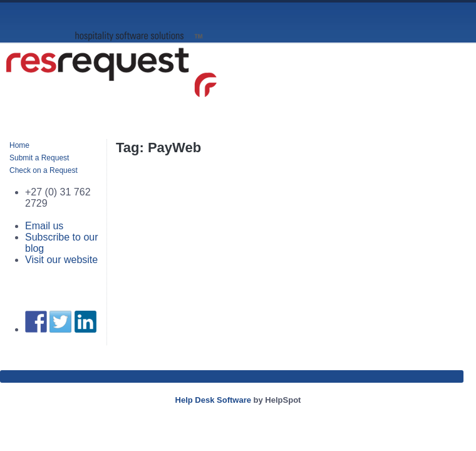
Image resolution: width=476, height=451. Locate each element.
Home (19, 145)
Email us (44, 226)
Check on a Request (44, 170)
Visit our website (61, 260)
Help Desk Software (213, 400)
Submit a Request (39, 158)
